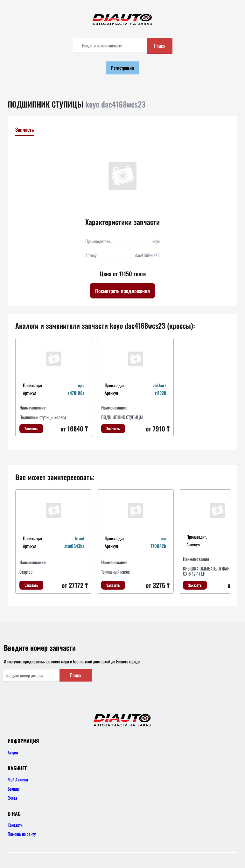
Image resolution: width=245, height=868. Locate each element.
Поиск (160, 46)
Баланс (14, 789)
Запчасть (25, 129)
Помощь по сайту (22, 834)
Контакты (16, 825)
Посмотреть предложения (122, 291)
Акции (13, 752)
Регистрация (122, 68)
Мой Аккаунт (18, 779)
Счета (12, 798)
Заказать (31, 428)
